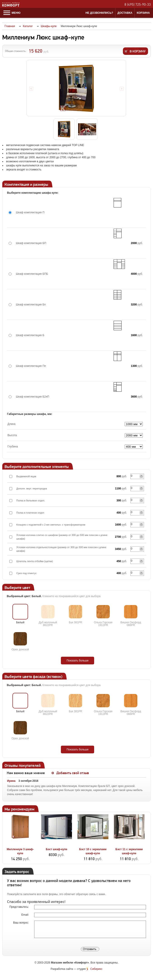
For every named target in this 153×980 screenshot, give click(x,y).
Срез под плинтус (26, 573)
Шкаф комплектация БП (31, 243)
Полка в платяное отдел (30, 513)
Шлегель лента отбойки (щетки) (35, 561)
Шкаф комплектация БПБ (32, 274)
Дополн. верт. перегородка (32, 489)
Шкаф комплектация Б (30, 335)
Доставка (125, 13)
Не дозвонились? (99, 13)
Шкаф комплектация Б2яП (32, 397)
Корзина (143, 13)
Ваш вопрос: (21, 923)
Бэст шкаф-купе (56, 849)
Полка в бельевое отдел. (31, 500)
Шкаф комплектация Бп (31, 305)
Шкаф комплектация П (30, 212)
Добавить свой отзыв (73, 773)
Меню (12, 13)
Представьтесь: (20, 907)
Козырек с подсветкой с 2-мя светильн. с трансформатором (51, 525)
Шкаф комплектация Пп (31, 366)
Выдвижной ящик (26, 476)
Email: (25, 915)
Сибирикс (96, 969)
